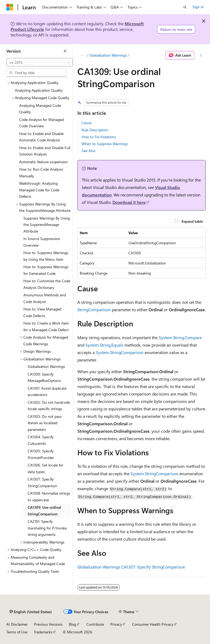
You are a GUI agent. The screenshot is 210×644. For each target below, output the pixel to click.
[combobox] (40, 62)
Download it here (129, 202)
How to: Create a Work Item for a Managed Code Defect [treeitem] (46, 326)
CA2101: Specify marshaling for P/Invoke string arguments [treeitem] (47, 528)
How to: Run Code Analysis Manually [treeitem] (41, 172)
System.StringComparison (120, 352)
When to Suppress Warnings (105, 144)
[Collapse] (65, 51)
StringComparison (94, 310)
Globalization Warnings (108, 55)
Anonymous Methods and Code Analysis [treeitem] (45, 298)
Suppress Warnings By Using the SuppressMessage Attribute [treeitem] (47, 225)
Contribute (95, 624)
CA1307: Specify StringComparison (153, 567)
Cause (87, 123)
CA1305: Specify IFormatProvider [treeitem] (41, 454)
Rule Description (95, 130)
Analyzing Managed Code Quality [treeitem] (40, 109)
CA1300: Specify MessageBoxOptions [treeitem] (44, 377)
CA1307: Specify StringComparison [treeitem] (42, 482)
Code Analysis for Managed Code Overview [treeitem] (41, 123)
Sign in (198, 7)
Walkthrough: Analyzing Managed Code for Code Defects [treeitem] (39, 190)
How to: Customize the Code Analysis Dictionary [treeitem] (47, 284)
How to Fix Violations (99, 137)
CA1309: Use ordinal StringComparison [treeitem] (44, 511)
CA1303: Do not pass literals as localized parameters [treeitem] (45, 423)
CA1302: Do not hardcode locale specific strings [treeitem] (49, 406)
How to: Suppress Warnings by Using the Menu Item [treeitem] (46, 256)
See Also (89, 151)
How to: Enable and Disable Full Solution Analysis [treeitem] (45, 151)
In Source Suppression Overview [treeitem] (42, 242)
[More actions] (201, 55)
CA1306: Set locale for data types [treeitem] (45, 468)
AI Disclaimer (17, 624)
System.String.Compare (180, 337)
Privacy (116, 624)
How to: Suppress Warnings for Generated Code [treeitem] (46, 270)
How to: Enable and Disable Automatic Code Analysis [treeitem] (41, 137)
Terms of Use (17, 632)
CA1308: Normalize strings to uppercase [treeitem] (49, 496)
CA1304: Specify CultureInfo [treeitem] (41, 440)
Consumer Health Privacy (153, 624)
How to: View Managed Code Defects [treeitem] (42, 312)
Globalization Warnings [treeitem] (46, 366)
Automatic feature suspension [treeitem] (43, 162)
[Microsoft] (10, 7)
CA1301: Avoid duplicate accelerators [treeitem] (47, 392)
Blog (72, 624)
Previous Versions (48, 624)
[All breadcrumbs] (82, 55)
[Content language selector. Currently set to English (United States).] (31, 612)
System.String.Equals (104, 345)
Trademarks (43, 632)
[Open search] (185, 7)
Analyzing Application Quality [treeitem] (39, 90)
